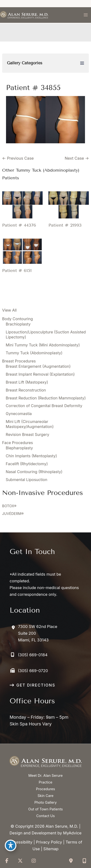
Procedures (45, 789)
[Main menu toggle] (86, 15)
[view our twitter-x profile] (20, 861)
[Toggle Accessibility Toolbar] (11, 845)
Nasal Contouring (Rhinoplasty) (34, 472)
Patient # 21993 (65, 225)
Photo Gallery (46, 802)
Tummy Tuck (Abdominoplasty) (34, 353)
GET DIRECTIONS (36, 685)
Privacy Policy (49, 842)
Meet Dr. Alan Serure (46, 776)
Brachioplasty (18, 324)
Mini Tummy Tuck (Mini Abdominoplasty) (43, 345)
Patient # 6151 (17, 271)
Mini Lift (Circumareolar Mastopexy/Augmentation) (30, 424)
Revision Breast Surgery (28, 434)
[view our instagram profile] (34, 861)
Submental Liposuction (27, 480)
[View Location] (33, 633)
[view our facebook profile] (7, 861)
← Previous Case (18, 158)
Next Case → (77, 158)
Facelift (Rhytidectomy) (27, 464)
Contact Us (46, 816)
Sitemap (51, 849)
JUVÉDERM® (13, 514)
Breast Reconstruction (26, 390)
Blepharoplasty (19, 448)
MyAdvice (72, 833)
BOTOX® (9, 506)
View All (9, 310)
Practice (45, 782)
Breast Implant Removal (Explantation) (40, 374)
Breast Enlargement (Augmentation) (38, 366)
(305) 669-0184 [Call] (33, 655)
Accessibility (21, 842)
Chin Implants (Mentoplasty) (31, 456)
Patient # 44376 (19, 225)
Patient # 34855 (33, 88)
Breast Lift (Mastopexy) (27, 382)
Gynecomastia (19, 414)
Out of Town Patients (45, 809)
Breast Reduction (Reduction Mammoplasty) (46, 398)
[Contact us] (71, 861)
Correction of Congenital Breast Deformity (44, 406)
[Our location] (84, 861)
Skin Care (45, 796)
